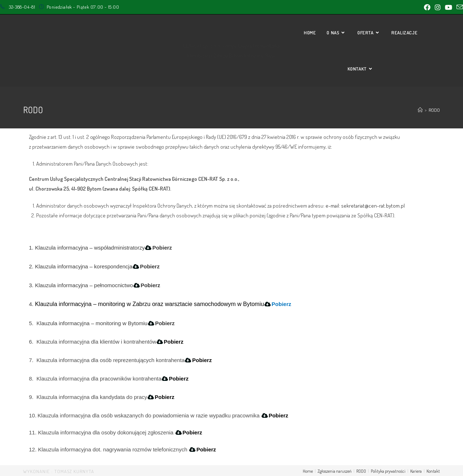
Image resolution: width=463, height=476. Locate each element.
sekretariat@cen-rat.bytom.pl (373, 206)
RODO (361, 471)
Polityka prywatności (388, 471)
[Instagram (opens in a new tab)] (438, 7)
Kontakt (433, 471)
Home (308, 471)
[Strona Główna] (420, 110)
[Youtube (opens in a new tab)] (449, 7)
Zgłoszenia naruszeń (335, 471)
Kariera (416, 471)
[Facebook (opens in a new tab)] (427, 7)
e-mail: (333, 206)
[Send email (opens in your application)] (459, 7)
